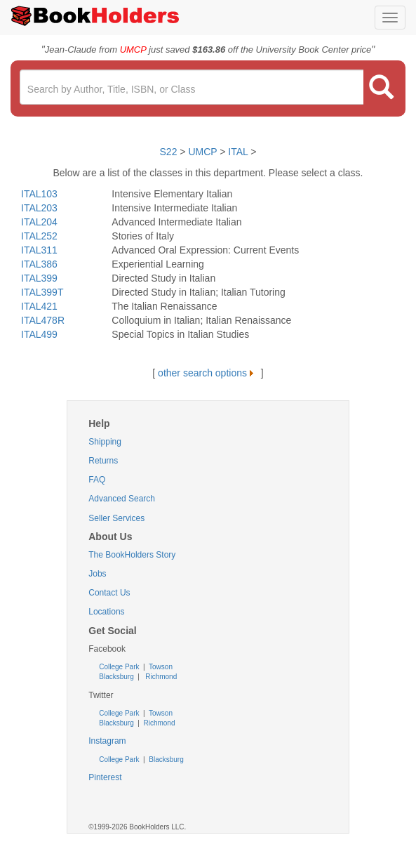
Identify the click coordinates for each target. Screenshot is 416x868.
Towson (160, 667)
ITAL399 (39, 278)
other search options (208, 373)
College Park (120, 667)
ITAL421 (39, 306)
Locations (106, 612)
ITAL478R (43, 320)
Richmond (160, 677)
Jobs (97, 574)
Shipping (105, 442)
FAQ (97, 480)
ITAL (238, 152)
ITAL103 (39, 194)
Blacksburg (116, 677)
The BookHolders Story (132, 555)
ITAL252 (39, 236)
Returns (103, 461)
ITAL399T (42, 292)
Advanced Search (122, 499)
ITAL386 (39, 264)
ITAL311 (39, 250)
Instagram (107, 741)
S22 (169, 152)
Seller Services (116, 518)
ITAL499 (39, 334)
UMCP (204, 152)
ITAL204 (39, 222)
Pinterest (105, 777)
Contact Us (109, 593)
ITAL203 (39, 208)
